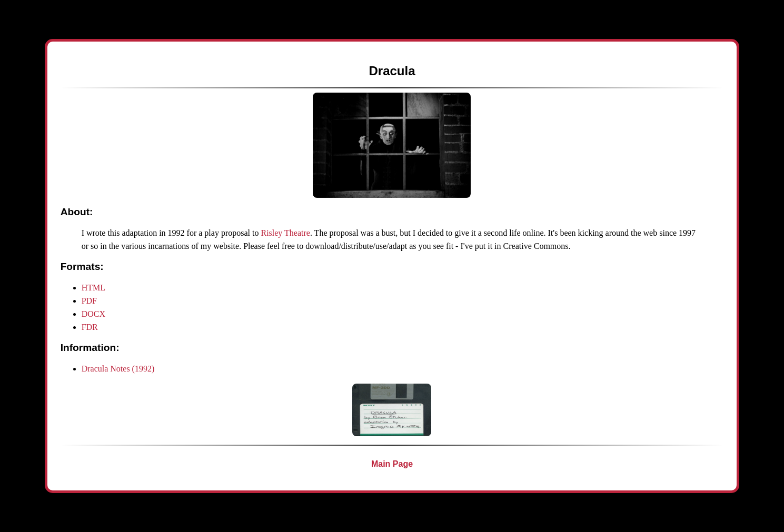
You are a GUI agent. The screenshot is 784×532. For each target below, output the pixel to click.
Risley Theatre (285, 233)
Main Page (392, 464)
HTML (93, 288)
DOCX (93, 314)
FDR (90, 327)
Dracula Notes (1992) (118, 369)
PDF (89, 301)
